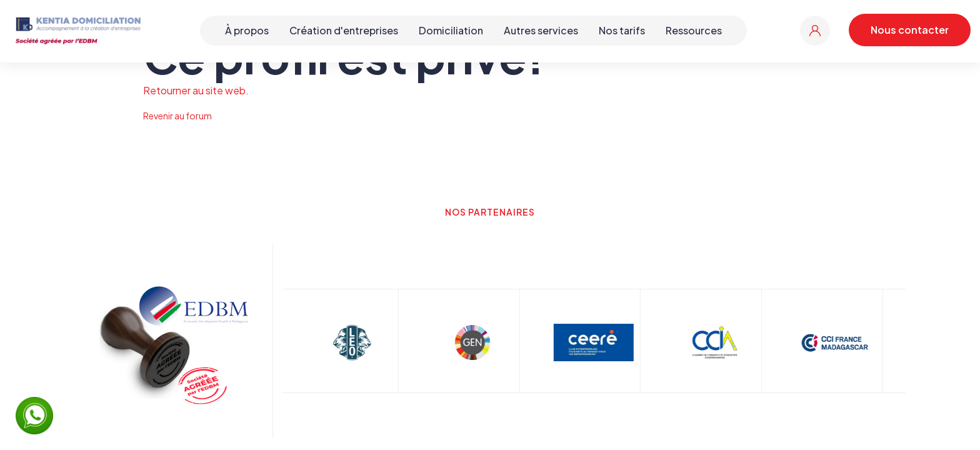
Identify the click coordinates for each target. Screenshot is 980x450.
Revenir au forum (177, 116)
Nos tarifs (622, 30)
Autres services (541, 30)
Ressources (694, 30)
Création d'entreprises (344, 30)
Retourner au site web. (196, 90)
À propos (247, 30)
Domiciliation (451, 30)
